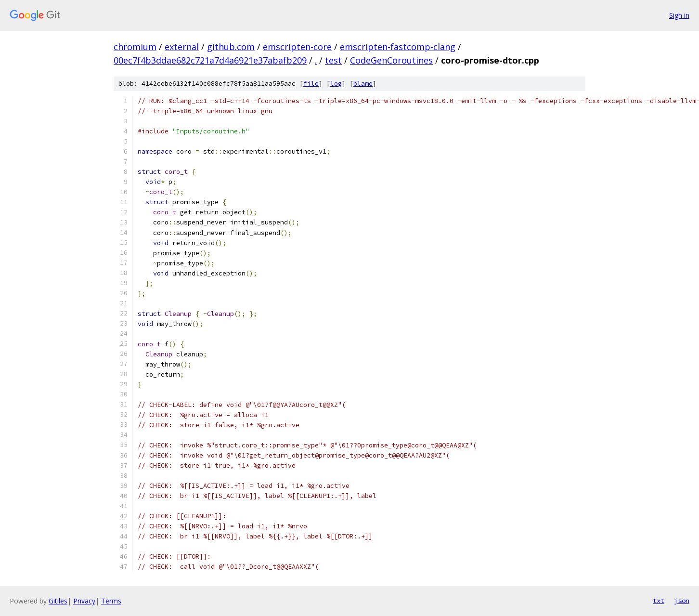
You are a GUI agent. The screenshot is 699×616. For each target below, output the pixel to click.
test (333, 60)
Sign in (679, 15)
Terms (111, 601)
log (336, 84)
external (182, 47)
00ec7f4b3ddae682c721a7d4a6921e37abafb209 (210, 60)
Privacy (84, 601)
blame (363, 84)
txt (659, 601)
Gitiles (58, 601)
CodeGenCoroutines (391, 60)
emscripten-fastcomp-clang (398, 47)
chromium (135, 47)
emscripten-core (297, 47)
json (682, 601)
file (311, 84)
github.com (231, 47)
